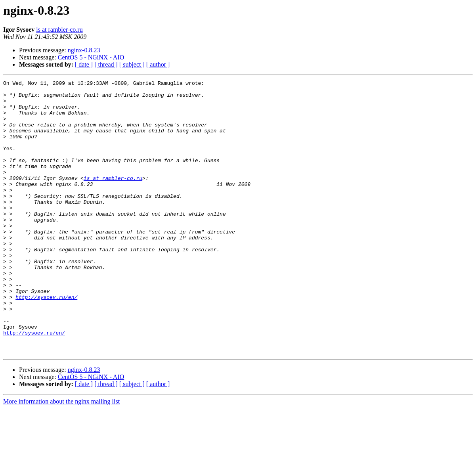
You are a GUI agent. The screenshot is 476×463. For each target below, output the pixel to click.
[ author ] (158, 64)
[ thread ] (106, 64)
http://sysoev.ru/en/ (46, 341)
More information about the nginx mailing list (61, 456)
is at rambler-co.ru (59, 30)
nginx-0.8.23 (84, 50)
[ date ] (84, 64)
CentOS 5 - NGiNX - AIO (91, 57)
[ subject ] (132, 64)
